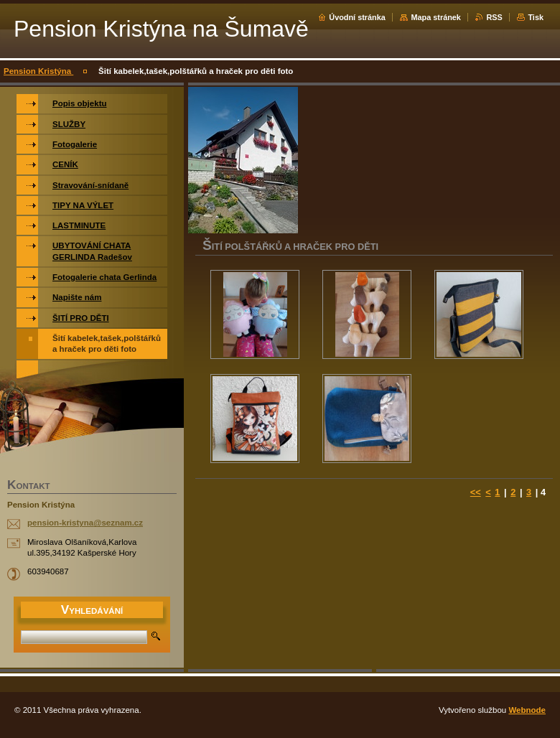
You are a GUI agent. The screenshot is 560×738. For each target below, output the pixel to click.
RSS (494, 17)
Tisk (536, 17)
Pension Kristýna (38, 71)
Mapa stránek (436, 17)
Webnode (527, 710)
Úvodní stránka (357, 17)
